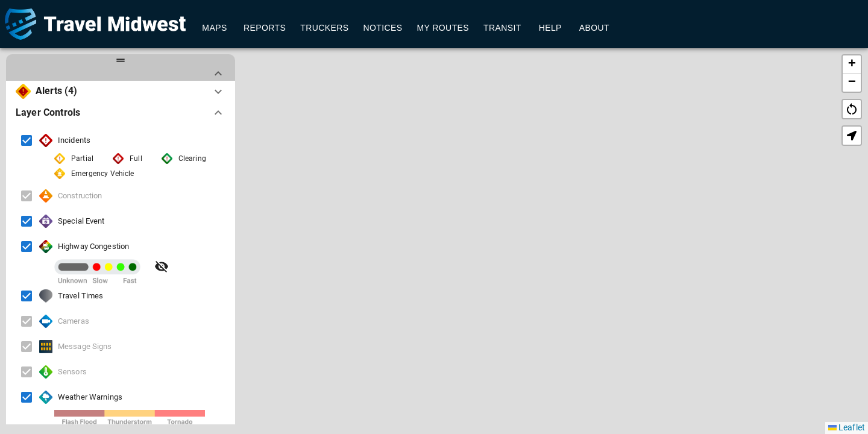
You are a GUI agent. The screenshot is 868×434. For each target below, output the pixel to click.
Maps (215, 28)
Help (550, 28)
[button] (546, 219)
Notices (382, 28)
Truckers (324, 28)
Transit (502, 28)
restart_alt (852, 109)
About (594, 28)
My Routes (443, 28)
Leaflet (847, 427)
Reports (265, 28)
